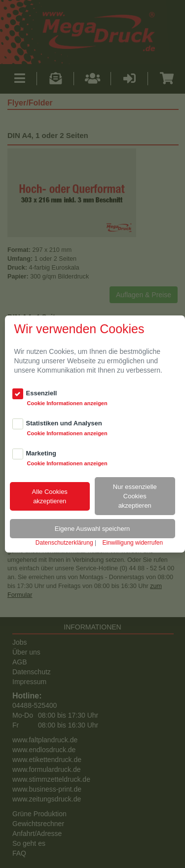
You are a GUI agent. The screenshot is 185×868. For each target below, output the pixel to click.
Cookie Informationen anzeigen (67, 403)
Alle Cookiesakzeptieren (50, 496)
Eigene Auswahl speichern (92, 529)
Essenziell (42, 393)
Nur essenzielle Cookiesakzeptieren (135, 496)
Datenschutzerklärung (64, 543)
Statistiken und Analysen (64, 423)
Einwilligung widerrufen (132, 543)
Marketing (41, 453)
